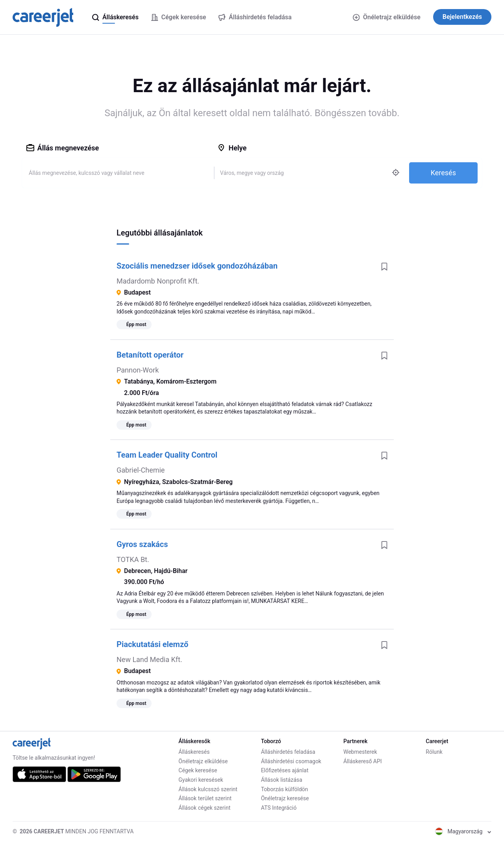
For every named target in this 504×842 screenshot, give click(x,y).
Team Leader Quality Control (167, 455)
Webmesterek (360, 752)
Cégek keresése (198, 770)
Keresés (443, 173)
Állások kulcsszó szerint (208, 789)
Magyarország (463, 831)
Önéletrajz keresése (285, 798)
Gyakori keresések (201, 780)
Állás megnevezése (63, 148)
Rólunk (434, 752)
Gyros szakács (142, 544)
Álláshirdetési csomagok (291, 761)
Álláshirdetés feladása (288, 752)
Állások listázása (282, 780)
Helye (232, 148)
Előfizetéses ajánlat (285, 770)
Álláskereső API (363, 761)
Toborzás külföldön (285, 789)
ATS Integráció (279, 808)
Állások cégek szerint (204, 808)
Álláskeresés (194, 752)
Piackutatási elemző (152, 644)
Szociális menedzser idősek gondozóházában (197, 266)
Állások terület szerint (205, 798)
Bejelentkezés (462, 17)
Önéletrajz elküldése (386, 17)
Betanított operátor (150, 355)
